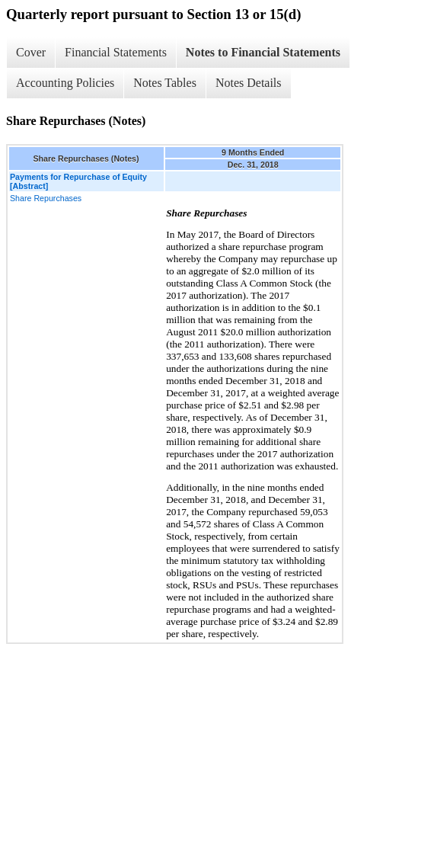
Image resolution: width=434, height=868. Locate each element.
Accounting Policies (65, 83)
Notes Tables (165, 83)
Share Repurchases (46, 198)
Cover (31, 52)
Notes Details (249, 83)
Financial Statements (116, 52)
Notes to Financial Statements (263, 52)
